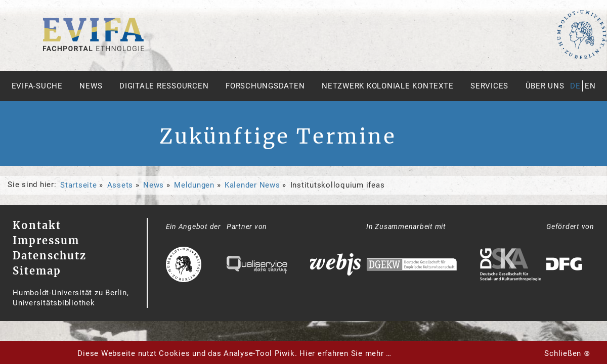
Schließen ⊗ (567, 353)
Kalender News (252, 185)
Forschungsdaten (265, 86)
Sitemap (37, 271)
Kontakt (37, 225)
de (575, 86)
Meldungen (194, 185)
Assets (120, 185)
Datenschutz (50, 256)
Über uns (545, 86)
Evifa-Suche (37, 86)
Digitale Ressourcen (164, 86)
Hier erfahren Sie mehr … (345, 353)
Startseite (79, 185)
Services (489, 86)
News (91, 86)
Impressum (46, 240)
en (590, 86)
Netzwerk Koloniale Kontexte (387, 86)
